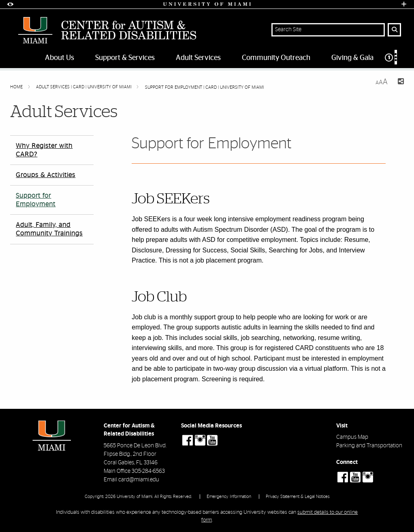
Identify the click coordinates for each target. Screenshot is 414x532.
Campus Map (352, 437)
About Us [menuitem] (60, 58)
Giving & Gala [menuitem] (352, 58)
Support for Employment (36, 200)
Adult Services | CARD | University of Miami (84, 87)
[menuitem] (395, 59)
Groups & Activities (46, 175)
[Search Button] (394, 30)
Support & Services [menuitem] (125, 58)
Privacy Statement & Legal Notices (298, 497)
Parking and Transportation (369, 446)
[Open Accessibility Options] (10, 4)
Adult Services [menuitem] (198, 58)
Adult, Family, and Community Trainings (49, 229)
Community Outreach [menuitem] (276, 58)
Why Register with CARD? (44, 150)
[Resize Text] (382, 82)
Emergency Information (229, 497)
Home (17, 87)
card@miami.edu (139, 480)
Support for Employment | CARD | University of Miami (205, 87)
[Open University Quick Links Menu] (404, 4)
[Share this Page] (399, 82)
